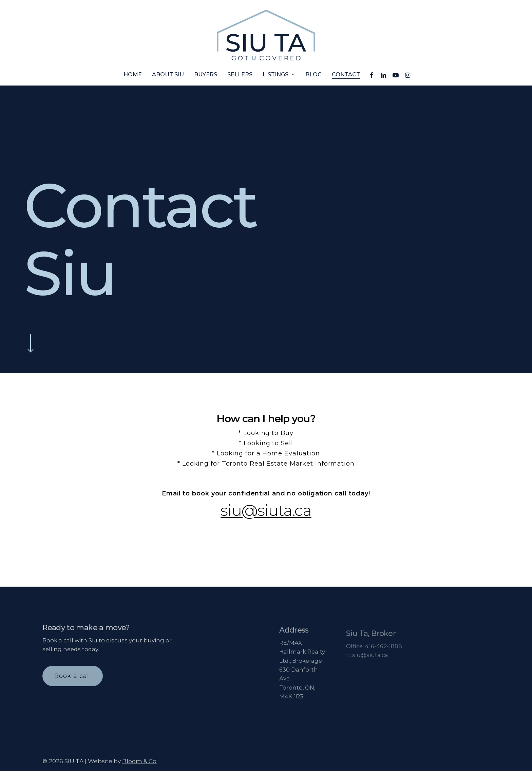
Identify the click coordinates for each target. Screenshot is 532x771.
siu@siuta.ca (266, 510)
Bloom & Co (139, 767)
